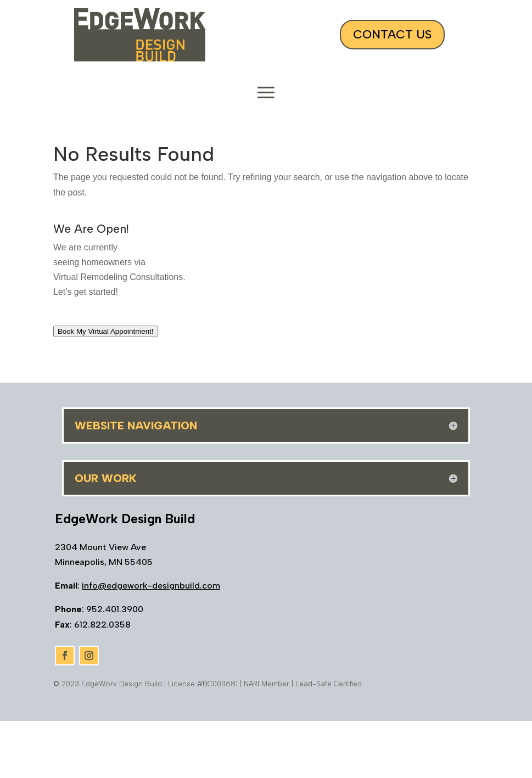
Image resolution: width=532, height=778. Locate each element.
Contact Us (392, 34)
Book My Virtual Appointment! (106, 331)
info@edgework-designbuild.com (151, 586)
